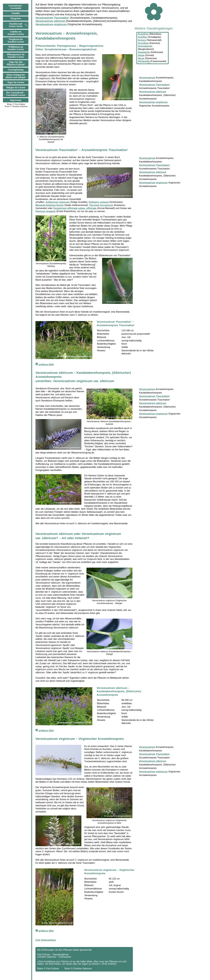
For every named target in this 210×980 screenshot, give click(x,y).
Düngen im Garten (16, 87)
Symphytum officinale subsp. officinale (75, 208)
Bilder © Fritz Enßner (16, 104)
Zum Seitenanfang (46, 940)
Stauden (16, 13)
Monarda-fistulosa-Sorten (50, 205)
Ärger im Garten (16, 82)
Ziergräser (16, 18)
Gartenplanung (16, 70)
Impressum (16, 100)
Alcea (141, 58)
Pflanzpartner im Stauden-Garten (16, 56)
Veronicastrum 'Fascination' (52, 18)
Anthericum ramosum (58, 202)
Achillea (142, 37)
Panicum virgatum (46, 211)
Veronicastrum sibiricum (50, 21)
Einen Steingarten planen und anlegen (16, 76)
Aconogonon (145, 46)
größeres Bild (45, 365)
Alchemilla (144, 61)
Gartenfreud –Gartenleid (16, 7)
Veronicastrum (147, 158)
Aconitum (143, 43)
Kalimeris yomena (99, 202)
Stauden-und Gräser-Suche (16, 25)
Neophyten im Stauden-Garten (16, 41)
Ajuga (141, 55)
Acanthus (143, 34)
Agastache (144, 52)
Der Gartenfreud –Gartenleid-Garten (16, 94)
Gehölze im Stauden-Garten (16, 33)
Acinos (142, 40)
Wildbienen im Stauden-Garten (16, 48)
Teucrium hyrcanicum (101, 205)
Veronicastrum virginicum (51, 24)
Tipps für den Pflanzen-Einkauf (16, 63)
